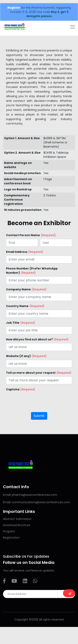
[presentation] (36, 401)
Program (9, 531)
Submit (39, 416)
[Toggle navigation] (73, 27)
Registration (11, 538)
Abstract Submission (17, 519)
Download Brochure (17, 525)
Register (14, 8)
